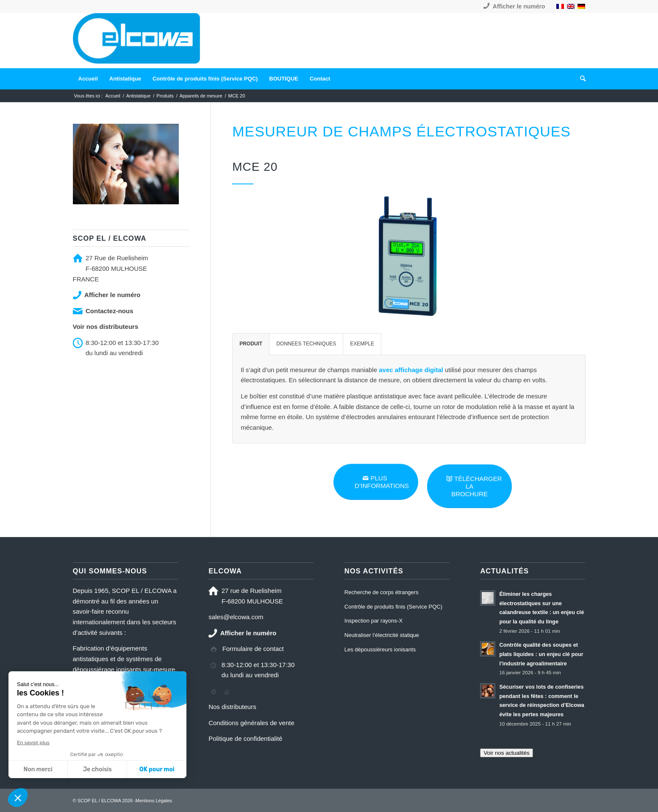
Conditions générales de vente (251, 723)
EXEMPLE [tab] (362, 344)
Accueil (112, 96)
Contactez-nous (110, 311)
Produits (165, 96)
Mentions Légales (154, 801)
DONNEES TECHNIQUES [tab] (306, 344)
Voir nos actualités (506, 753)
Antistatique (138, 96)
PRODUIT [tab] (251, 344)
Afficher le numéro (519, 6)
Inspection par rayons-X (373, 621)
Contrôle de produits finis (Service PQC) (393, 607)
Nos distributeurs (232, 707)
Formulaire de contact (253, 649)
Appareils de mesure (201, 96)
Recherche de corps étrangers (382, 592)
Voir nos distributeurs (106, 327)
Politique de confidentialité (245, 738)
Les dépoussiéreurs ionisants (380, 649)
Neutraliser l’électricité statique (382, 635)
